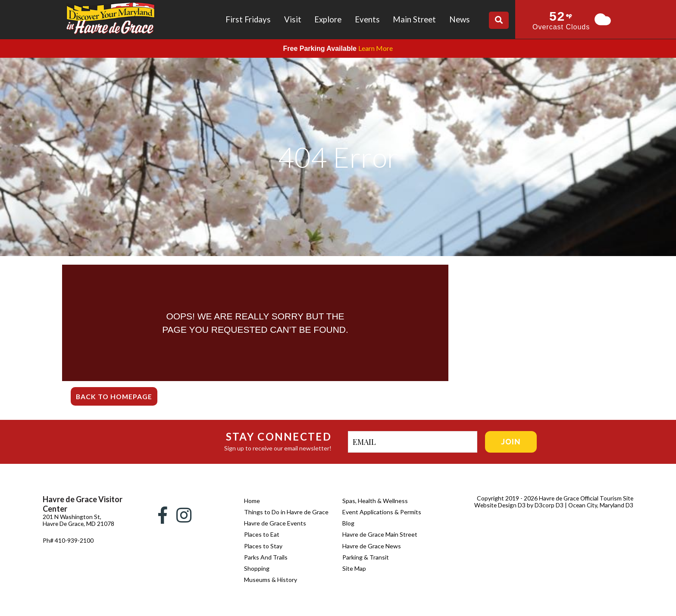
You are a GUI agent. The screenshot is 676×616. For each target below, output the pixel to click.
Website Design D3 (499, 505)
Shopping (257, 568)
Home (252, 501)
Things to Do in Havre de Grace (286, 512)
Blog (348, 523)
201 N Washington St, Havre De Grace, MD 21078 (72, 524)
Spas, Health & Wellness (375, 501)
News (460, 19)
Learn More (376, 48)
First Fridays (248, 19)
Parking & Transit (366, 557)
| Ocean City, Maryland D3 (598, 505)
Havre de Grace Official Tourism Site (584, 498)
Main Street (414, 19)
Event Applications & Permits (382, 512)
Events (367, 19)
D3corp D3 (548, 505)
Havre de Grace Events (275, 523)
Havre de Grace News (372, 546)
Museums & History (271, 580)
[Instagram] (184, 515)
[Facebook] (163, 515)
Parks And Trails (266, 557)
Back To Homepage (115, 396)
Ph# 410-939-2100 (68, 547)
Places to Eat (262, 534)
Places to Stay (263, 546)
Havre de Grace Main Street (380, 534)
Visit (293, 19)
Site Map (354, 568)
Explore (328, 19)
